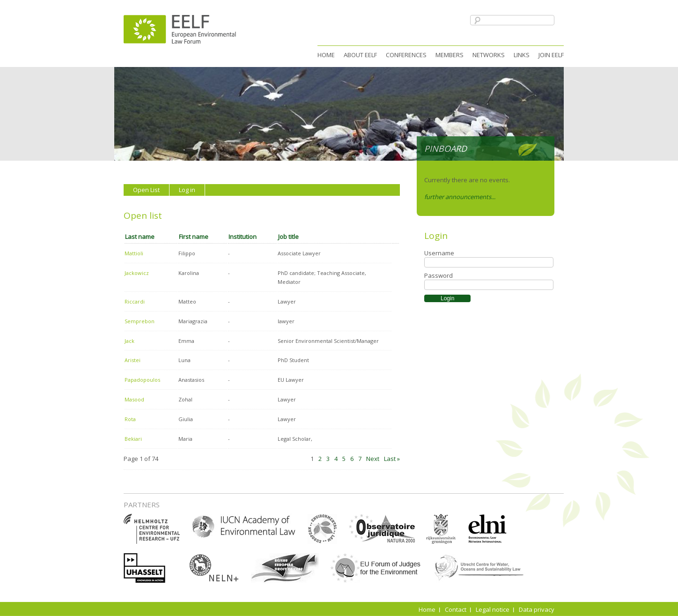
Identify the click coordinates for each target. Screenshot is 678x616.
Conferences (406, 55)
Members (450, 55)
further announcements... (460, 197)
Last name (140, 237)
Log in (187, 190)
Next (373, 459)
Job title (288, 237)
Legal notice (493, 609)
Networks (489, 55)
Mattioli (134, 253)
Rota (130, 419)
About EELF (360, 55)
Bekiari (133, 439)
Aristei (133, 360)
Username (439, 253)
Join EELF (551, 55)
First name (194, 237)
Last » (392, 459)
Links (522, 55)
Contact (456, 609)
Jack (129, 341)
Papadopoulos (142, 380)
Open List (146, 190)
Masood (134, 399)
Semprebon (140, 321)
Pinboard (446, 148)
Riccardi (135, 301)
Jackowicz (137, 273)
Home (326, 55)
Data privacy (537, 609)
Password (438, 275)
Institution (243, 237)
